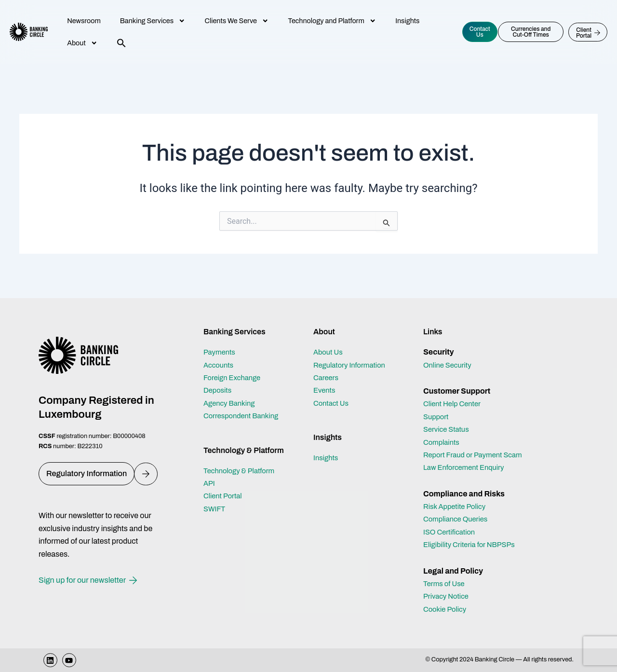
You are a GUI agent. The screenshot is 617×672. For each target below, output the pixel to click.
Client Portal (224, 483)
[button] (121, 43)
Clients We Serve (236, 21)
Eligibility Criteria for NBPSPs (473, 544)
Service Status (448, 417)
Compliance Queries (458, 519)
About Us (329, 339)
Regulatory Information (352, 352)
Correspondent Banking (244, 403)
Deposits (219, 377)
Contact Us (333, 390)
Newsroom (84, 21)
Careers (327, 365)
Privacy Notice (448, 596)
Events (325, 377)
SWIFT (215, 496)
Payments (221, 339)
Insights (407, 21)
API (210, 471)
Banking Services (153, 21)
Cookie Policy (447, 609)
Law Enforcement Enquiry (467, 467)
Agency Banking (231, 390)
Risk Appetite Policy (457, 506)
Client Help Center (455, 391)
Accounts (220, 352)
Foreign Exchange (235, 365)
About (82, 43)
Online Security (449, 352)
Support (437, 404)
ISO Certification (451, 532)
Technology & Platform (242, 458)
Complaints (443, 429)
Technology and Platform (332, 21)
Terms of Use (446, 583)
